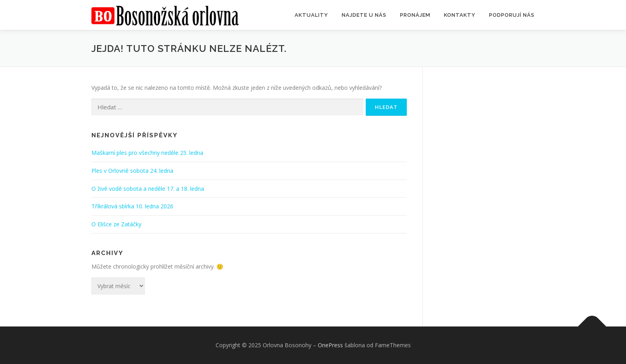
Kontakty (460, 15)
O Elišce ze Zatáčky (116, 224)
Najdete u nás (364, 15)
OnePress (330, 345)
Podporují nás (512, 15)
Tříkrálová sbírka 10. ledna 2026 (132, 206)
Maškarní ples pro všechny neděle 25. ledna (147, 153)
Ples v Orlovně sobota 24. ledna (132, 171)
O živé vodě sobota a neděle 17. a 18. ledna (148, 189)
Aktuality (311, 15)
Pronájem (415, 15)
